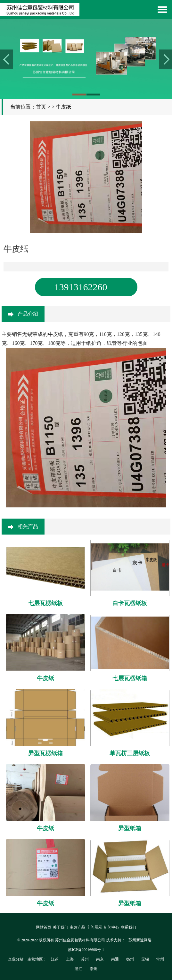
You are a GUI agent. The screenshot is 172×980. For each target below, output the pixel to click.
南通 (115, 959)
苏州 (85, 959)
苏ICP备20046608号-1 (86, 950)
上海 (70, 959)
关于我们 (61, 927)
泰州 (94, 969)
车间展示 (94, 927)
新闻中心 (111, 927)
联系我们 (128, 927)
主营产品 (78, 927)
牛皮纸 (63, 107)
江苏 (55, 959)
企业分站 (16, 959)
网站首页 (44, 927)
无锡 (145, 959)
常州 (160, 959)
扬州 (130, 959)
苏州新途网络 (140, 940)
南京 (100, 959)
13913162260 (81, 287)
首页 (41, 107)
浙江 (78, 969)
